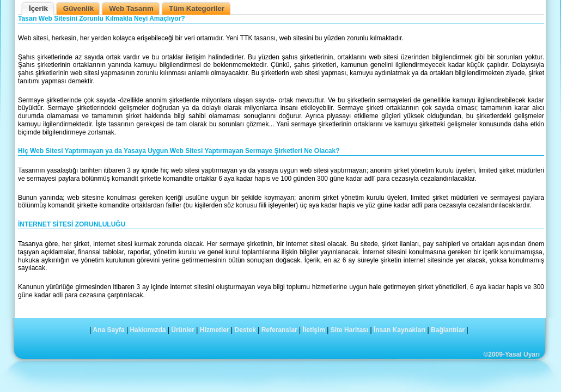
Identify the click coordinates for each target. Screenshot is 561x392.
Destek (245, 330)
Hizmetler (215, 330)
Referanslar (279, 330)
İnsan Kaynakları (400, 330)
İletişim (314, 330)
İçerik (38, 8)
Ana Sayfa (109, 330)
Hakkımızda (148, 330)
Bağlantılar (448, 330)
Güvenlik (78, 8)
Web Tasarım (131, 8)
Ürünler (183, 330)
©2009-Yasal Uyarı (511, 354)
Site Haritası (349, 330)
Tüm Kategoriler (197, 8)
